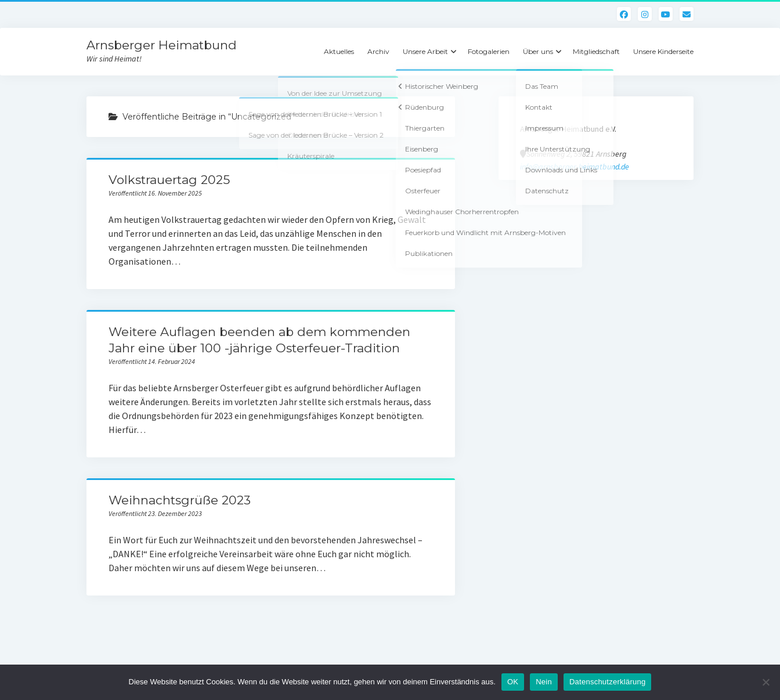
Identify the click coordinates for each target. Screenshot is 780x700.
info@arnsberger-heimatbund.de (575, 167)
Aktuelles (339, 51)
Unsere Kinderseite (663, 51)
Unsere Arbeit (425, 51)
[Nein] (765, 682)
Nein (544, 682)
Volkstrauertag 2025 (169, 180)
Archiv (378, 51)
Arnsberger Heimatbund (162, 45)
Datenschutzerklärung (607, 682)
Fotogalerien (489, 51)
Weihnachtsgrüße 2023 (180, 500)
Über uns (538, 51)
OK (513, 682)
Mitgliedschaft (596, 51)
